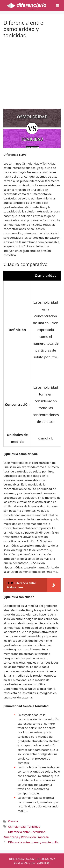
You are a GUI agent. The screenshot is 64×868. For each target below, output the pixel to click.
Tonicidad (34, 827)
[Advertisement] (32, 71)
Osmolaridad (17, 827)
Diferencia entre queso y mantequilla (33, 842)
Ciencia (13, 821)
